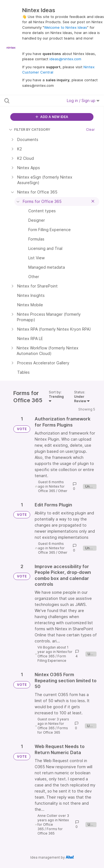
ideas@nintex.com (65, 59)
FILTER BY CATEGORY (30, 130)
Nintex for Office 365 (51, 489)
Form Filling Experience (52, 658)
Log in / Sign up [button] (83, 100)
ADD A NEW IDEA (52, 117)
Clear (90, 130)
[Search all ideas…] (33, 101)
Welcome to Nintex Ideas (66, 27)
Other (63, 491)
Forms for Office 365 (53, 730)
